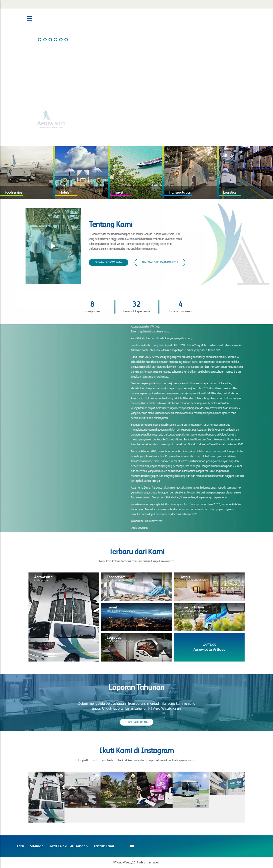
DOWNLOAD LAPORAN (140, 722)
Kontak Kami (104, 846)
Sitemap (37, 846)
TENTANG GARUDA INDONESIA (156, 262)
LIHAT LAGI (213, 645)
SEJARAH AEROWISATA (105, 262)
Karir (20, 846)
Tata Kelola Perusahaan (68, 846)
